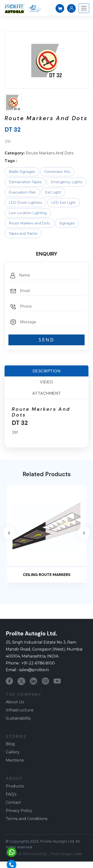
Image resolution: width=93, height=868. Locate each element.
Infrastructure (20, 710)
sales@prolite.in (34, 670)
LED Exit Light (63, 203)
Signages (67, 223)
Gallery (13, 752)
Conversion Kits (57, 172)
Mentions (15, 760)
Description (47, 371)
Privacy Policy (19, 811)
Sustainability (18, 718)
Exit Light (53, 192)
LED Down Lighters (25, 203)
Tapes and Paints (23, 234)
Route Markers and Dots (29, 223)
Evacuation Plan (22, 192)
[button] (13, 102)
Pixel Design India (66, 854)
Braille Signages (22, 172)
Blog (10, 744)
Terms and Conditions (27, 819)
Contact (13, 802)
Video (46, 382)
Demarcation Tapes (25, 182)
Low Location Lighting (28, 213)
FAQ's (11, 794)
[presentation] (9, 533)
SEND (47, 340)
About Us (15, 702)
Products (15, 786)
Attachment (47, 393)
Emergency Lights (66, 182)
